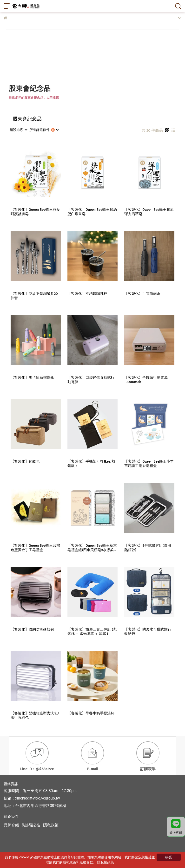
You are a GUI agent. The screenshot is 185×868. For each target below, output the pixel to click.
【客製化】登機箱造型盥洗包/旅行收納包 (35, 715)
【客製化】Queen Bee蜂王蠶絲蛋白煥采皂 (92, 212)
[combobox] (18, 130)
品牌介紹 (11, 825)
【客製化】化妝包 (25, 461)
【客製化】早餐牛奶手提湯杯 (91, 713)
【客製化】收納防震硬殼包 (32, 629)
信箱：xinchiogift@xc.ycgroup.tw (32, 798)
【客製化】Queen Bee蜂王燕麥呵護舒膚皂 (35, 212)
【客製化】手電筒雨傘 (142, 294)
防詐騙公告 (31, 825)
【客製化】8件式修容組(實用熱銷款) (148, 548)
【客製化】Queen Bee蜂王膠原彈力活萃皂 (149, 212)
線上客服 (176, 827)
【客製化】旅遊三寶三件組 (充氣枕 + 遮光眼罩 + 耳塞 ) (92, 632)
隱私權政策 (106, 862)
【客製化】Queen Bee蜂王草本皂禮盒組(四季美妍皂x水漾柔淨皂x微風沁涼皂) (92, 548)
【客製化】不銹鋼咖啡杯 (87, 294)
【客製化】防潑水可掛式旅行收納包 (148, 632)
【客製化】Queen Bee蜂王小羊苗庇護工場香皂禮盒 (149, 464)
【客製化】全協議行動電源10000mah (146, 380)
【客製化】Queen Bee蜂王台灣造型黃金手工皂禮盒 (35, 548)
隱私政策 (51, 825)
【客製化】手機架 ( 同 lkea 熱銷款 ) (91, 464)
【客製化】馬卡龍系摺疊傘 (32, 378)
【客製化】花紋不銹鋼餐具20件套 (34, 296)
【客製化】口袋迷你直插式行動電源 (91, 380)
